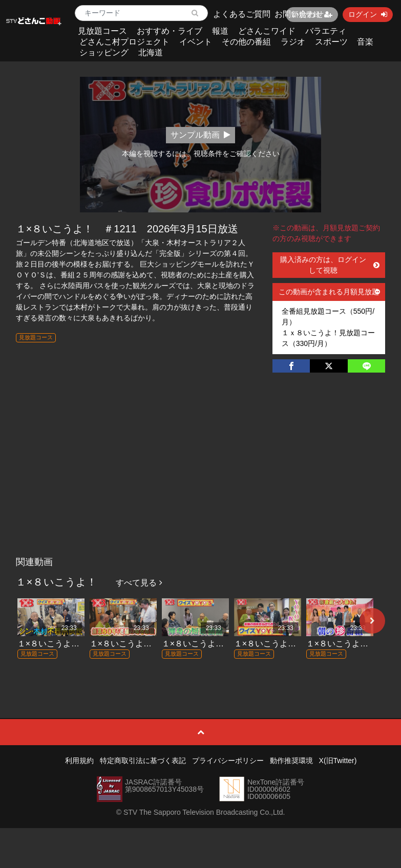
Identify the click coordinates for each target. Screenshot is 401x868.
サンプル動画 (200, 135)
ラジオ (293, 42)
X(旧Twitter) (338, 761)
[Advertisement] (200, 475)
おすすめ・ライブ (170, 31)
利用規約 (79, 761)
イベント (196, 42)
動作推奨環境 (291, 761)
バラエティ (326, 31)
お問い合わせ (299, 14)
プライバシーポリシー (228, 761)
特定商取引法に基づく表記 (143, 761)
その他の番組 (246, 42)
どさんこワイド (267, 31)
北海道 (151, 52)
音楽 (365, 42)
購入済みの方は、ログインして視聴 (330, 265)
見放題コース (102, 31)
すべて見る (139, 583)
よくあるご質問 (242, 14)
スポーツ (331, 42)
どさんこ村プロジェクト (124, 42)
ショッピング (104, 52)
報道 (220, 31)
